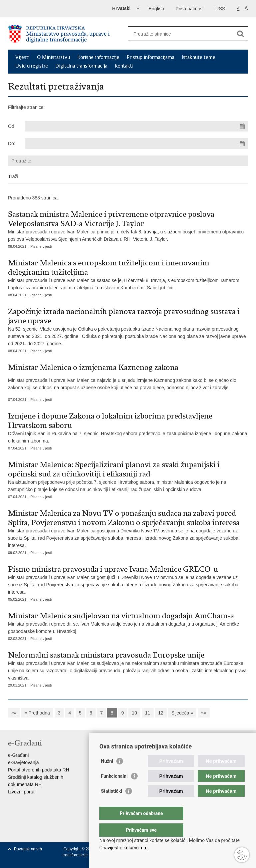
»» (204, 713)
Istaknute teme (198, 57)
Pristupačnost (190, 9)
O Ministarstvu (53, 57)
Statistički (111, 804)
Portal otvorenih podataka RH (39, 770)
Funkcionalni (114, 789)
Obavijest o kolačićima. (123, 848)
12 (161, 713)
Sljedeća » (182, 713)
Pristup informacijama (150, 57)
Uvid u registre (32, 66)
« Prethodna (37, 713)
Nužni (107, 774)
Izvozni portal (22, 792)
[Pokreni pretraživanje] (240, 34)
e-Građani (18, 755)
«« (14, 713)
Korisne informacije (98, 57)
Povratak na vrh (28, 849)
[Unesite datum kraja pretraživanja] (136, 144)
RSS (220, 9)
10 (134, 713)
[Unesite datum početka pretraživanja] (136, 126)
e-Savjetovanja (23, 762)
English (156, 9)
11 (148, 713)
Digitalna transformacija (81, 66)
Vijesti (22, 57)
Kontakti (124, 66)
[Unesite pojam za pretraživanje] (181, 34)
